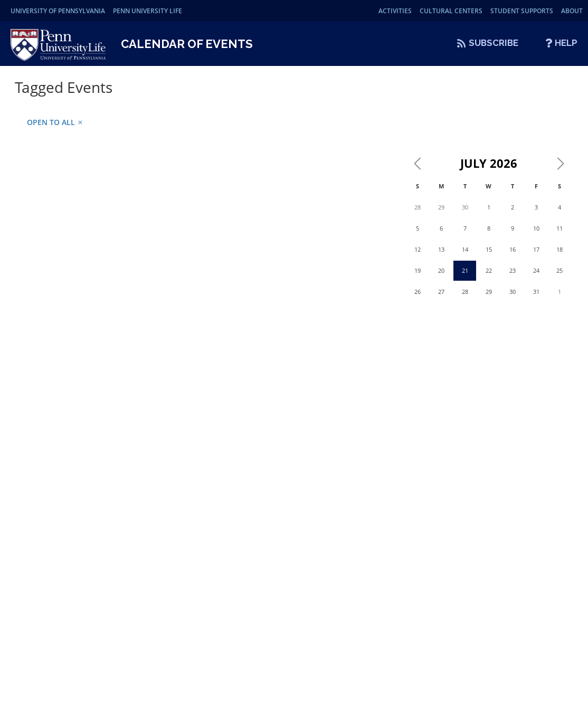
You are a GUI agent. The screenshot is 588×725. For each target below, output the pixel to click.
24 (536, 270)
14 (465, 249)
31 (536, 292)
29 (441, 207)
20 (441, 270)
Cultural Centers (451, 11)
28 (418, 207)
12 (418, 249)
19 (418, 270)
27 (441, 292)
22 (489, 270)
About (572, 11)
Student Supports (522, 11)
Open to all (55, 122)
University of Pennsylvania (58, 11)
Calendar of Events (187, 44)
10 (536, 228)
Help (566, 43)
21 (465, 270)
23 (513, 270)
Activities (395, 11)
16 (513, 249)
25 (559, 270)
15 (489, 249)
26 (418, 292)
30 (465, 207)
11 (559, 228)
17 (536, 249)
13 (441, 249)
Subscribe (494, 43)
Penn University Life (148, 11)
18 (559, 249)
